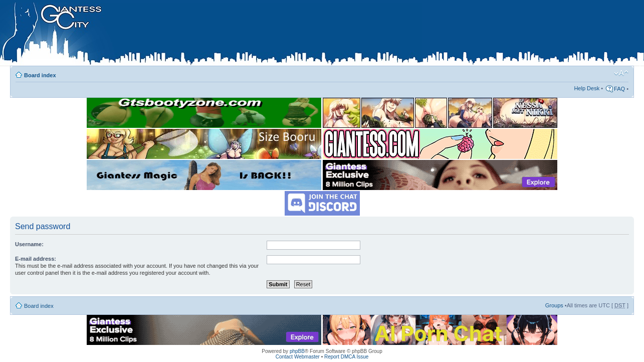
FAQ (619, 89)
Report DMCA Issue (346, 357)
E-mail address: (36, 259)
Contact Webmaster (298, 357)
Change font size (621, 73)
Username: (29, 244)
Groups (554, 305)
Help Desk (587, 88)
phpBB (297, 351)
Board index (40, 75)
